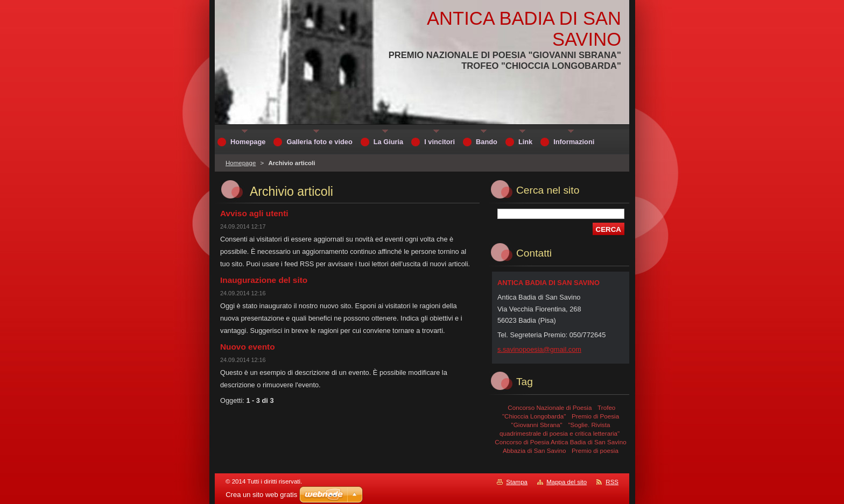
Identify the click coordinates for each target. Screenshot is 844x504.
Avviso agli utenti (254, 213)
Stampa (517, 482)
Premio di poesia (595, 450)
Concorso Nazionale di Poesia (550, 407)
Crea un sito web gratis (261, 495)
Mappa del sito (567, 482)
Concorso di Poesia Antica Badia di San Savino (560, 442)
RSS (612, 482)
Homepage (241, 163)
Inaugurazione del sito (264, 280)
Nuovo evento (248, 347)
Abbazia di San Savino (534, 450)
